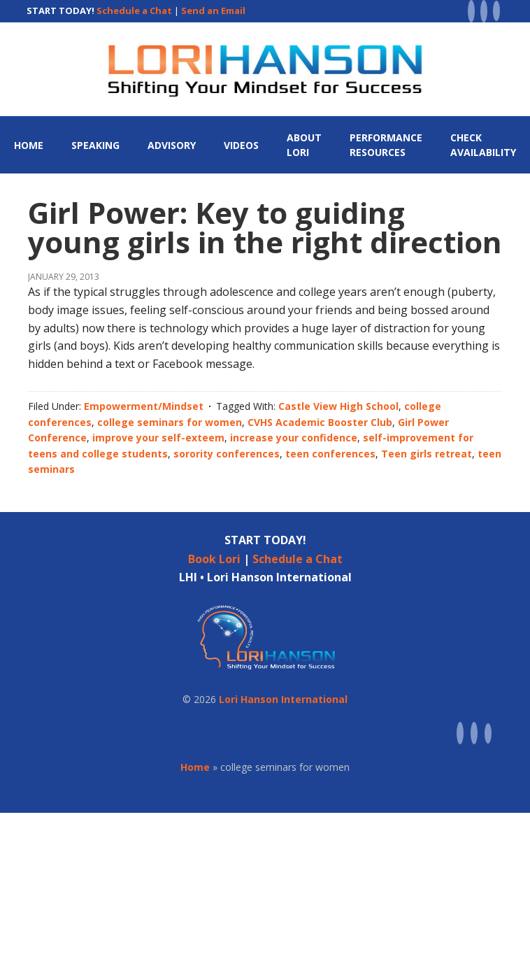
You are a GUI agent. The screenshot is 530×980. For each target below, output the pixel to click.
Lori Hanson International (283, 699)
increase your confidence (294, 438)
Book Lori (214, 559)
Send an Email (213, 10)
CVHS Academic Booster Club (320, 422)
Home (195, 767)
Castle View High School (338, 406)
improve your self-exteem (158, 438)
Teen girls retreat (427, 454)
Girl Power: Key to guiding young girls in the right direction (265, 227)
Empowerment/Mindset (144, 406)
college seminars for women (170, 422)
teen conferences (330, 454)
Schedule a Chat (134, 10)
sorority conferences (227, 454)
